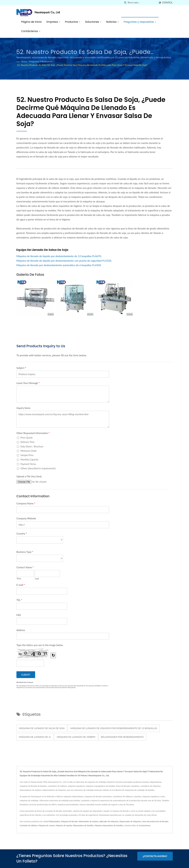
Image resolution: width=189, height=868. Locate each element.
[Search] (142, 2)
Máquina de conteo (47, 825)
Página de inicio (31, 22)
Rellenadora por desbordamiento (122, 737)
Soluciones (93, 22)
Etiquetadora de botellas (83, 825)
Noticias (112, 22)
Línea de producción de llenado (155, 821)
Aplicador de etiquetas (109, 821)
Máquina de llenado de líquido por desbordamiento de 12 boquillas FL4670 (59, 256)
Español (168, 3)
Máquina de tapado (64, 825)
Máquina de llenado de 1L (35, 737)
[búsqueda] (125, 2)
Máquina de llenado (69, 821)
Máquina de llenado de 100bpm (76, 737)
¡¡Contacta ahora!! (155, 856)
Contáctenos (31, 31)
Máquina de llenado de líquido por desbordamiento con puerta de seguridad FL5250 (64, 261)
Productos (73, 22)
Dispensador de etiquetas (130, 821)
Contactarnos (145, 825)
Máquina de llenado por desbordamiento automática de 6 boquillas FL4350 (59, 265)
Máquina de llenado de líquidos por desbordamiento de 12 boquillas (114, 728)
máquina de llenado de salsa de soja (42, 728)
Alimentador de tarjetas (89, 821)
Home (24, 61)
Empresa (53, 22)
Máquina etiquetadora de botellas (109, 825)
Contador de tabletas (29, 825)
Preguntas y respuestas (140, 22)
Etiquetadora (55, 821)
